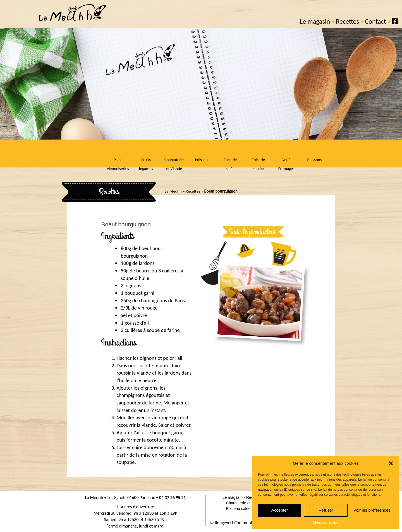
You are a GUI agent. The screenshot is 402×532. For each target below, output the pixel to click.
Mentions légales (326, 523)
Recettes (347, 21)
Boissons (314, 160)
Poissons (202, 160)
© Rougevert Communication (236, 523)
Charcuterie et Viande (174, 164)
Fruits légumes (146, 164)
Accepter (280, 510)
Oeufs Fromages (286, 164)
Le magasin (315, 21)
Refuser (326, 510)
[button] (391, 463)
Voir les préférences (372, 510)
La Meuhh (173, 191)
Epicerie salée (230, 164)
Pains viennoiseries (118, 164)
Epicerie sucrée (258, 164)
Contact (375, 21)
